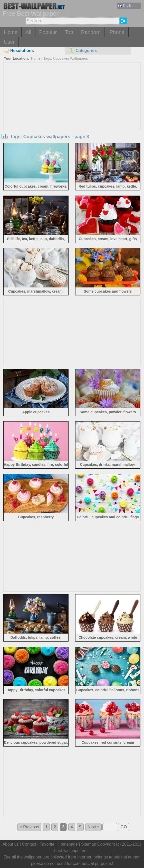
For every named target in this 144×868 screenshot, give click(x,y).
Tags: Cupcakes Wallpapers (66, 58)
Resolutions (19, 51)
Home (11, 32)
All (28, 32)
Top (69, 32)
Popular (48, 32)
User (9, 42)
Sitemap (89, 844)
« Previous (30, 827)
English (126, 6)
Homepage (68, 844)
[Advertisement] (72, 101)
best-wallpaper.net (71, 851)
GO (124, 827)
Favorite (47, 844)
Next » (93, 827)
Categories (83, 51)
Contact (29, 844)
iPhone (116, 32)
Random (91, 32)
